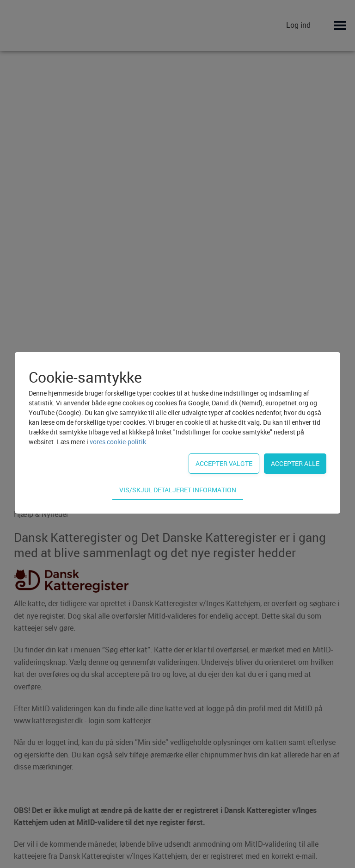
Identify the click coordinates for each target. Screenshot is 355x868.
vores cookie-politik (118, 442)
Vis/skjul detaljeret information (178, 490)
